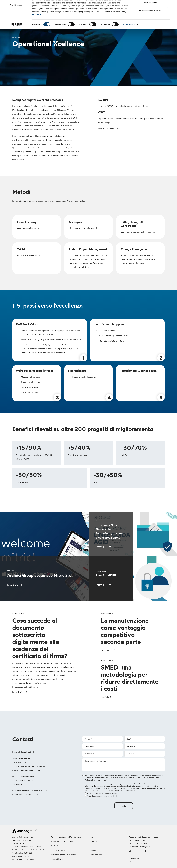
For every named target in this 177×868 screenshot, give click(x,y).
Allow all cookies (150, 6)
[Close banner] (173, 4)
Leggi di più (13, 585)
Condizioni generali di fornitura (63, 855)
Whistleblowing (58, 859)
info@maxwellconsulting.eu (31, 771)
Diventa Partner (96, 846)
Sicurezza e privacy (59, 851)
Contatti (93, 851)
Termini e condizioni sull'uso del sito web (67, 837)
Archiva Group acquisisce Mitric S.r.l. (40, 576)
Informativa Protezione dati (126, 791)
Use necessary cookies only (150, 22)
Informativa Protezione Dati (62, 842)
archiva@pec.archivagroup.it (23, 860)
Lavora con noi (96, 842)
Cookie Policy (56, 846)
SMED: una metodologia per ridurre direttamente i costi (130, 678)
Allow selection (150, 15)
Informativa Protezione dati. (97, 780)
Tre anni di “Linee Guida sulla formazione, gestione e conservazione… (110, 531)
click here (37, 27)
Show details (129, 36)
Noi (91, 837)
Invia (124, 806)
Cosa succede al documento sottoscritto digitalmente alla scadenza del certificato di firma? (40, 638)
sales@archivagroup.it (143, 847)
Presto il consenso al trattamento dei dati (102, 794)
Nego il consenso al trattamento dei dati (102, 797)
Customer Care (96, 855)
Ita (131, 862)
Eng (136, 862)
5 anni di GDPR (106, 576)
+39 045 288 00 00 (137, 841)
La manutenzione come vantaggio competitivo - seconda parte (125, 631)
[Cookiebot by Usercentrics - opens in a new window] (16, 37)
